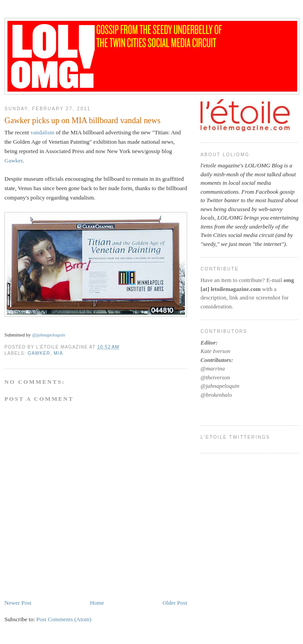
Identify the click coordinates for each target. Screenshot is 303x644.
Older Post (175, 603)
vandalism (42, 132)
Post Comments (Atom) (64, 619)
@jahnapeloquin (49, 335)
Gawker (13, 160)
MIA (58, 353)
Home (97, 603)
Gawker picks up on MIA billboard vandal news (82, 120)
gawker (39, 353)
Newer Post (18, 603)
